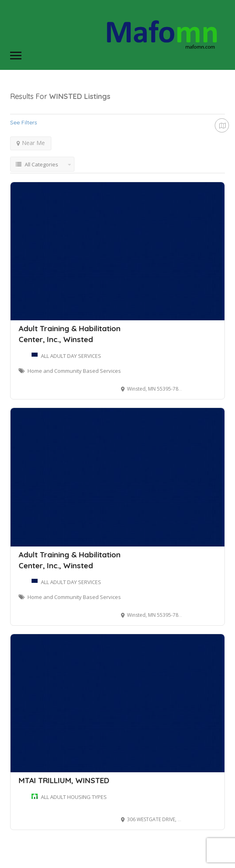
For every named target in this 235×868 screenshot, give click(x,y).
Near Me (31, 143)
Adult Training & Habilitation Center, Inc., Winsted (70, 334)
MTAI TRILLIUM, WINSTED (64, 780)
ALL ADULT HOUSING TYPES (74, 797)
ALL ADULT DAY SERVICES (71, 356)
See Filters (24, 122)
